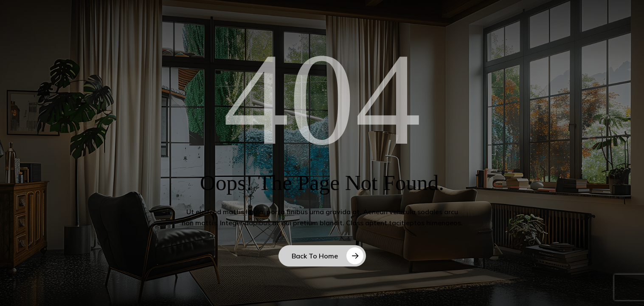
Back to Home (315, 256)
